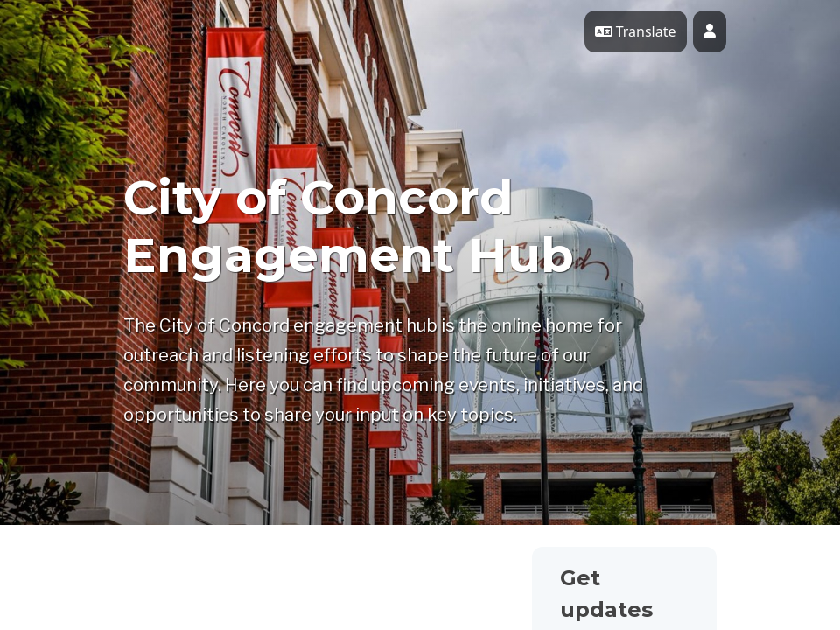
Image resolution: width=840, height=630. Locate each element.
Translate (636, 31)
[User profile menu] (710, 31)
